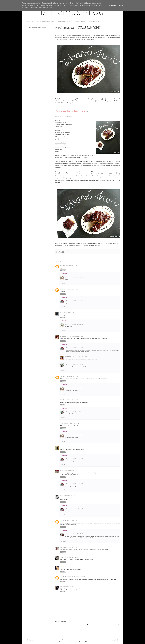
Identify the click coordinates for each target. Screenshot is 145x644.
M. (61, 313)
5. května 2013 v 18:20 (83, 357)
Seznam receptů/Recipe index (45, 22)
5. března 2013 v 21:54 (69, 567)
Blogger (44, 27)
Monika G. (63, 447)
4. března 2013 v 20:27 (74, 424)
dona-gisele (64, 424)
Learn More (112, 5)
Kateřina (63, 557)
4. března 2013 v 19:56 (68, 313)
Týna (62, 496)
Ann (61, 567)
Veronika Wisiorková (67, 577)
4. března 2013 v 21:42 (77, 277)
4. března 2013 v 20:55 (68, 471)
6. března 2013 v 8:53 (69, 587)
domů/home (30, 22)
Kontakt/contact (94, 22)
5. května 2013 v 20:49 (77, 364)
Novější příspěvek (57, 624)
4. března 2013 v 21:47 (77, 412)
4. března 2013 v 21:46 (77, 348)
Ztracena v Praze (66, 336)
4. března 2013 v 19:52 (73, 289)
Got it (121, 5)
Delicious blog (72, 13)
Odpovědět (63, 270)
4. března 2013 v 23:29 (73, 547)
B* (61, 471)
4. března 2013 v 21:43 (77, 301)
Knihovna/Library (80, 22)
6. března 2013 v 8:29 (80, 577)
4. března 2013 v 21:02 (70, 496)
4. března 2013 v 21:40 (77, 534)
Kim (61, 587)
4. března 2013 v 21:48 (77, 459)
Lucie (64, 250)
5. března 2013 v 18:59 (72, 557)
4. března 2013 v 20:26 (73, 376)
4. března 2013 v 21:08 (73, 521)
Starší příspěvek (118, 624)
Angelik (63, 266)
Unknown (63, 289)
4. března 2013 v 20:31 (73, 447)
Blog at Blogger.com (63, 641)
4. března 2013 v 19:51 (72, 266)
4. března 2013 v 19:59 (78, 336)
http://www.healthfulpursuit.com (66, 116)
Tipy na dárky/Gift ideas (65, 22)
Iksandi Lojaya (84, 641)
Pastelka (63, 547)
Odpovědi (64, 274)
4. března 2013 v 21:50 (77, 509)
